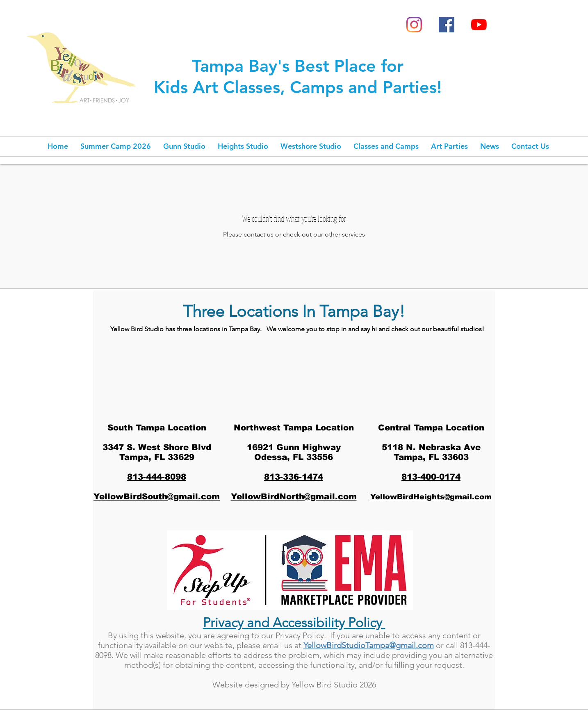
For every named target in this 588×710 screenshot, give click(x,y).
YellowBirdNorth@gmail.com (294, 496)
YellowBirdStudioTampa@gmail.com (369, 645)
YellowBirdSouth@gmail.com (157, 496)
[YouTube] (479, 25)
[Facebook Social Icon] (447, 25)
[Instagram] (414, 25)
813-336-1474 (294, 477)
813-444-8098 (157, 477)
